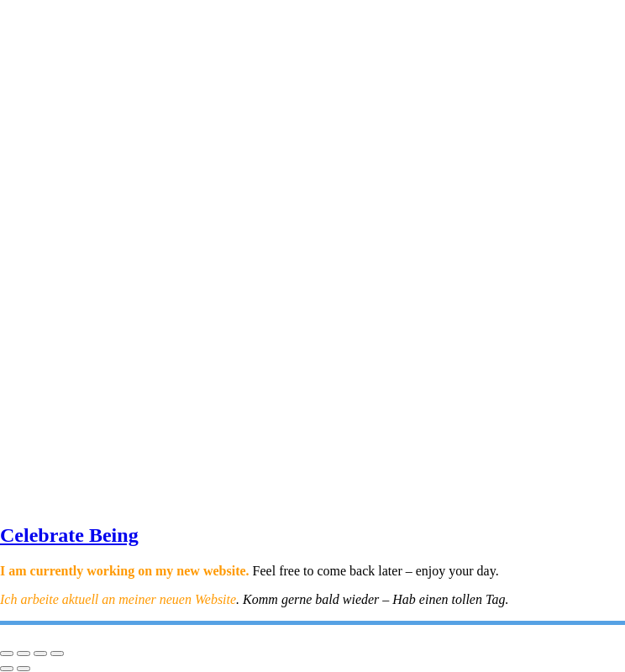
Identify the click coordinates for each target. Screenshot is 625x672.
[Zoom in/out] (7, 654)
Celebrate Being (69, 535)
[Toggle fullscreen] (24, 654)
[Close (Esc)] (57, 654)
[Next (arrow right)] (24, 669)
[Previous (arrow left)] (7, 669)
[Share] (40, 654)
